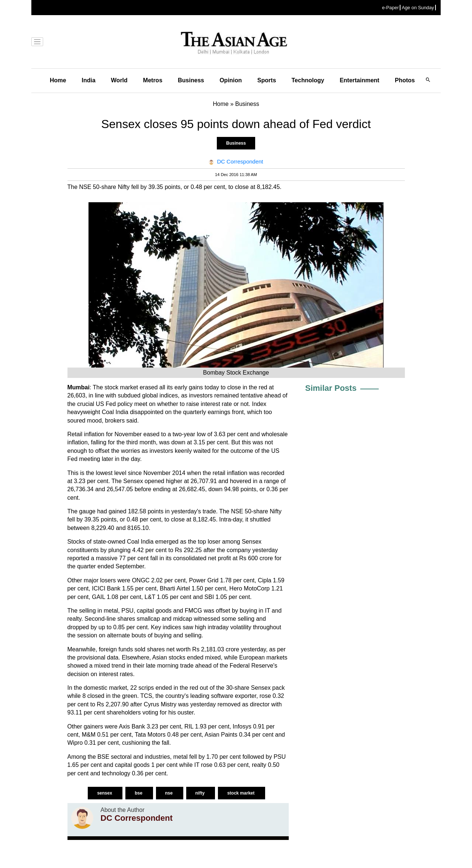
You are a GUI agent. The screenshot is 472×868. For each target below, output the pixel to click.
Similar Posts (331, 388)
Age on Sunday (418, 8)
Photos (405, 80)
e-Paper (391, 8)
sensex (105, 793)
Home (58, 80)
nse (170, 793)
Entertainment (360, 80)
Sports (267, 80)
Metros (153, 80)
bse (139, 793)
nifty (201, 793)
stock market (241, 793)
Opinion (230, 80)
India (88, 80)
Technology (308, 80)
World (119, 80)
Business (191, 80)
